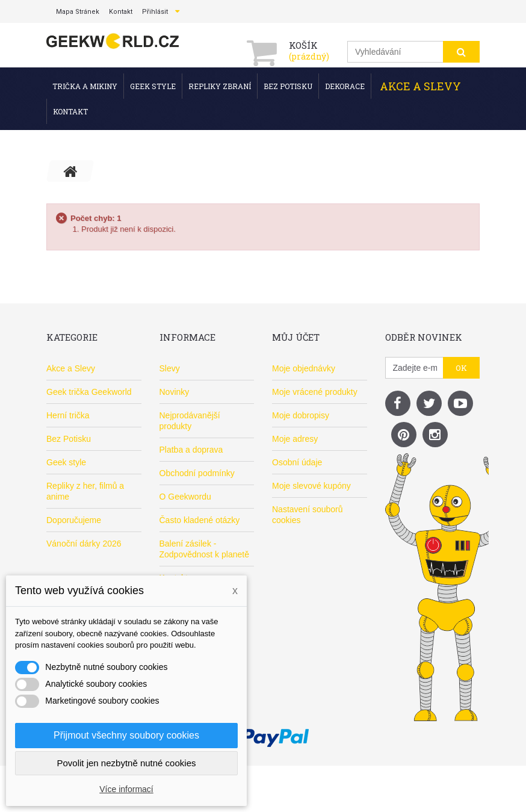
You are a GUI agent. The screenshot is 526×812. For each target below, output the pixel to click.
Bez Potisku (288, 86)
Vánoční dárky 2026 (84, 544)
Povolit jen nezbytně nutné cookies (127, 763)
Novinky (175, 392)
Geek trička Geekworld (89, 392)
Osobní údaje (297, 462)
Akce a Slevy (420, 86)
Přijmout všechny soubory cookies (126, 735)
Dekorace (345, 86)
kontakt (121, 12)
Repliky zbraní (220, 86)
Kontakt (70, 111)
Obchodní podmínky (197, 473)
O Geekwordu (185, 497)
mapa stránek (78, 12)
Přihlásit (155, 12)
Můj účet (296, 337)
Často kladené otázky (200, 520)
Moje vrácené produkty (315, 392)
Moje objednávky (304, 368)
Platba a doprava (191, 450)
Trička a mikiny (85, 86)
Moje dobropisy (301, 415)
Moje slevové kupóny (311, 486)
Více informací (126, 789)
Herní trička (68, 415)
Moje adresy (295, 439)
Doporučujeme (74, 520)
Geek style (153, 86)
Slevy (170, 368)
